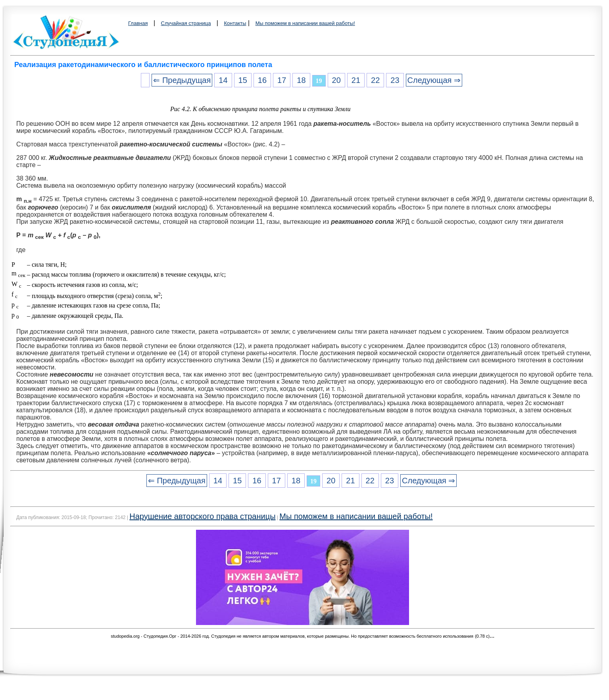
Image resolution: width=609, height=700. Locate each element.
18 (301, 80)
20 (336, 80)
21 (356, 80)
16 (262, 80)
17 (282, 80)
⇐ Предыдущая (182, 80)
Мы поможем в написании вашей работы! (305, 23)
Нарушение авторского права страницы (202, 516)
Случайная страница (186, 23)
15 (243, 80)
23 (395, 80)
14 (223, 80)
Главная (138, 23)
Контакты (235, 23)
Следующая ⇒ (434, 80)
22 (375, 80)
